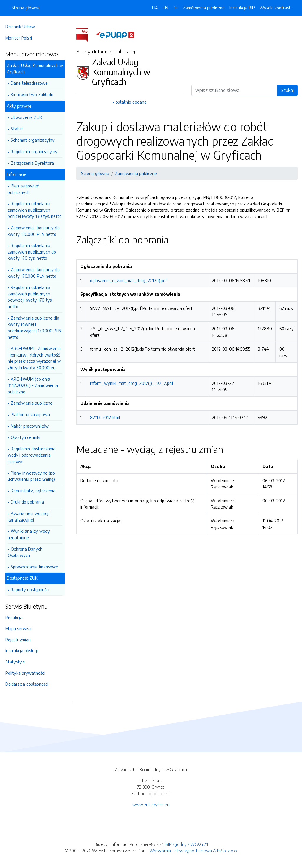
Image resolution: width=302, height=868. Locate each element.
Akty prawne (21, 106)
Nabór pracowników (31, 426)
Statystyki (17, 662)
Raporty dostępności (32, 589)
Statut (19, 129)
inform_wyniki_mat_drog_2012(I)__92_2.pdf (133, 390)
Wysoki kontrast (275, 8)
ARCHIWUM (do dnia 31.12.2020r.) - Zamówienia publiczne (35, 385)
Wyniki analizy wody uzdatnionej (31, 534)
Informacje (18, 174)
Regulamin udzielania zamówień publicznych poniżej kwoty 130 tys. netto (36, 210)
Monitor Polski (20, 38)
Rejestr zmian (20, 640)
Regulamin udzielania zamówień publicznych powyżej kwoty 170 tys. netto (32, 297)
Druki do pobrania (29, 502)
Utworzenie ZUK (28, 117)
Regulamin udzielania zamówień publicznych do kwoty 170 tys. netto (34, 252)
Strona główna (26, 8)
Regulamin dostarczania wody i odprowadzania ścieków (33, 455)
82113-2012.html (107, 424)
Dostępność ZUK (24, 578)
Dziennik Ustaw (22, 27)
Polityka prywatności (27, 673)
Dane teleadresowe (31, 83)
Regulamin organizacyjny (36, 151)
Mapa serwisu (20, 628)
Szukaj (287, 90)
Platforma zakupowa (32, 414)
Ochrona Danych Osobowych (27, 552)
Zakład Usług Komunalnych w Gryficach (37, 68)
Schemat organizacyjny (34, 140)
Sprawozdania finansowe (36, 567)
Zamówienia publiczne (33, 403)
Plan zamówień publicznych (25, 189)
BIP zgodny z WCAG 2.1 (187, 844)
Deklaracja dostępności (29, 684)
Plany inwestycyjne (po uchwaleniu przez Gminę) (33, 476)
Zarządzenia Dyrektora (34, 163)
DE (175, 8)
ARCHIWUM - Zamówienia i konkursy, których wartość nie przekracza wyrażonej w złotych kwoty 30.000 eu (36, 358)
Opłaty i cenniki (27, 437)
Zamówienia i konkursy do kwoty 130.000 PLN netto (35, 231)
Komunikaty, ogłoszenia (35, 491)
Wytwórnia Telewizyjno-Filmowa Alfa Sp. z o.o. (194, 851)
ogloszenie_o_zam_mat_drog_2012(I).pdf (130, 280)
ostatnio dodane (132, 102)
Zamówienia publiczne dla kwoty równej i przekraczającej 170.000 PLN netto (36, 327)
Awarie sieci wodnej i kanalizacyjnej (31, 516)
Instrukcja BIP (242, 8)
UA (155, 8)
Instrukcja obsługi (23, 650)
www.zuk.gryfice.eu (151, 805)
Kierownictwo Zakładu (34, 94)
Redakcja (16, 617)
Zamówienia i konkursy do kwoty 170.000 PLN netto (35, 273)
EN (165, 8)
